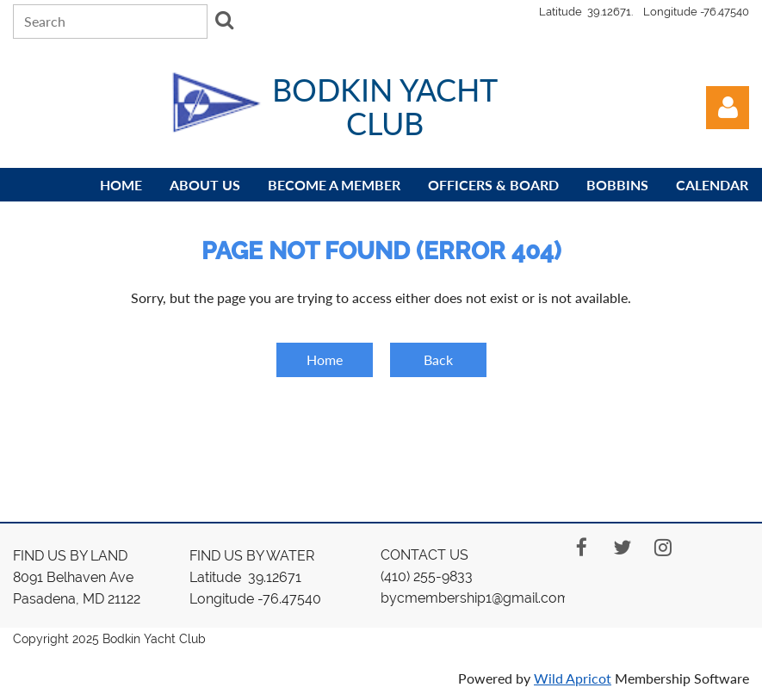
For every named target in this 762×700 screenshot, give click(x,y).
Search (224, 20)
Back (438, 359)
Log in (728, 108)
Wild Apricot (573, 678)
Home (325, 359)
